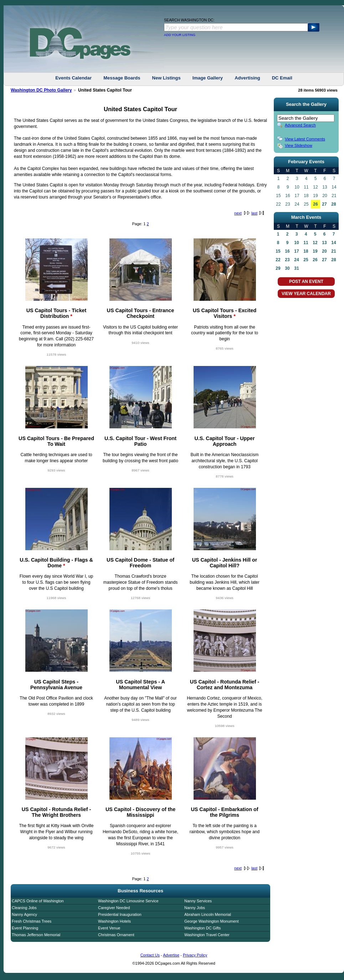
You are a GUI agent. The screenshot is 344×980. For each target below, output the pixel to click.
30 (287, 268)
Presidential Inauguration (120, 914)
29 (278, 268)
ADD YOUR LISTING (180, 35)
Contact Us (150, 955)
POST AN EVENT (306, 282)
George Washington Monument (211, 921)
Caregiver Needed (114, 908)
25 (306, 260)
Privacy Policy (195, 955)
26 (315, 204)
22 (278, 260)
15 (278, 251)
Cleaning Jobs (24, 908)
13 (324, 243)
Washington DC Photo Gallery (41, 90)
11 (306, 243)
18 (306, 251)
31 (296, 268)
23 (287, 260)
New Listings (166, 78)
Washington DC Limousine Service (128, 901)
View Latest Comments (305, 139)
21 (333, 251)
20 (324, 251)
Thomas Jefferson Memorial (36, 935)
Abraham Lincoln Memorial (208, 914)
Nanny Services (198, 901)
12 (315, 243)
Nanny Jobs (195, 908)
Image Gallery (208, 78)
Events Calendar (73, 78)
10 (296, 243)
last (254, 213)
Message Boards (122, 78)
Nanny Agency (24, 914)
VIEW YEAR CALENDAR (306, 294)
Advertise (171, 955)
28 (333, 204)
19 (315, 251)
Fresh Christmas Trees (32, 921)
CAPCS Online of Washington (38, 901)
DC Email (282, 78)
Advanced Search (300, 125)
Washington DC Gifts (202, 928)
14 (333, 243)
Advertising (247, 78)
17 (296, 251)
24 (296, 260)
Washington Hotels (114, 921)
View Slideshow (299, 145)
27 (324, 204)
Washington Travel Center (207, 935)
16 (287, 251)
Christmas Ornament (116, 935)
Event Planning (25, 928)
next (238, 213)
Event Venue (109, 928)
